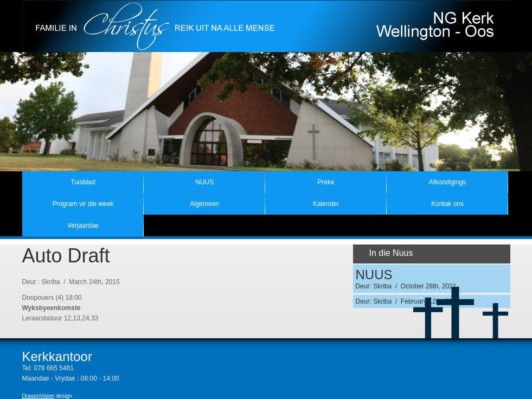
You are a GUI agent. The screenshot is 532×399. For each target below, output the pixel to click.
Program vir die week (83, 204)
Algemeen (204, 204)
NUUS (204, 182)
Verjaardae (83, 226)
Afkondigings (448, 182)
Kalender (326, 204)
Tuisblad (83, 182)
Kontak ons (447, 204)
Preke (326, 182)
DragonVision (39, 396)
